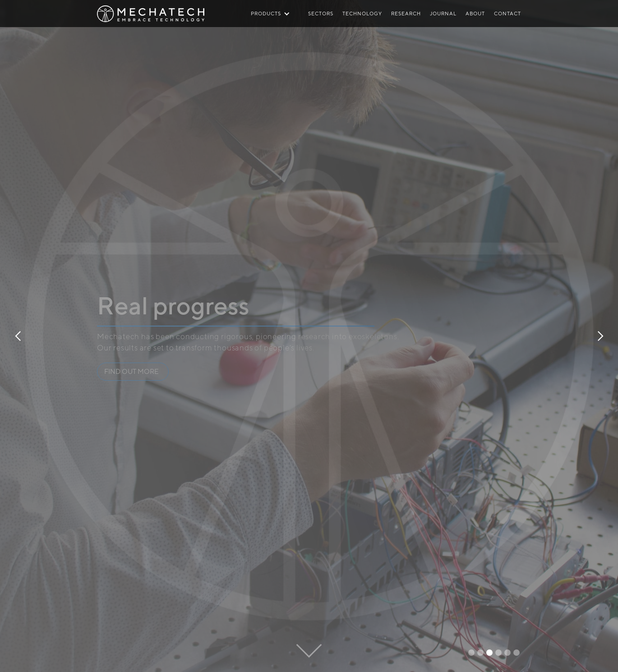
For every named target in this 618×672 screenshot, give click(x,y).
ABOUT (475, 13)
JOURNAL (443, 13)
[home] (151, 8)
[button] (18, 336)
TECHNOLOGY (362, 13)
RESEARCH (406, 13)
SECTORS (321, 13)
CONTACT (507, 13)
